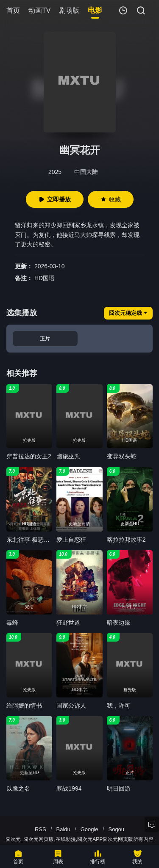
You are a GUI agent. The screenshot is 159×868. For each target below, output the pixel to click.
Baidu (63, 829)
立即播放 (55, 199)
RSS (40, 829)
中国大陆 (86, 172)
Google (89, 829)
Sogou (116, 829)
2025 (55, 172)
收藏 (111, 199)
